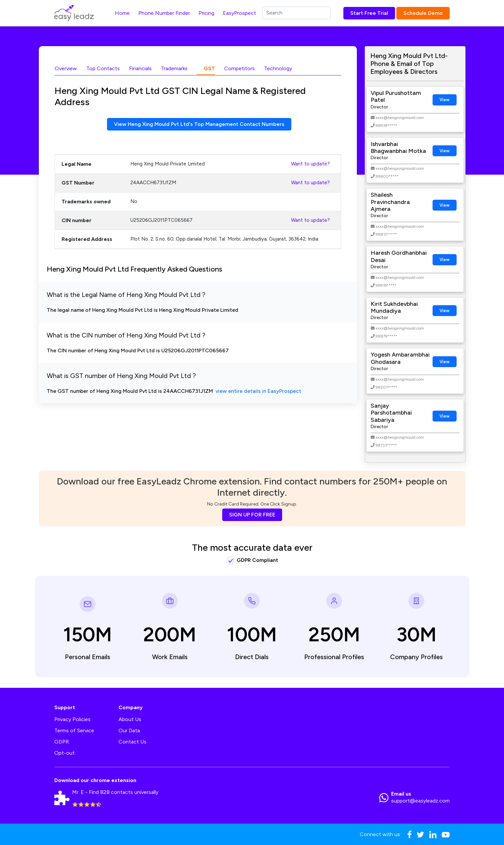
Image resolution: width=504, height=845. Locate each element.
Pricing (206, 13)
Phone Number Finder (164, 13)
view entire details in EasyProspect (258, 391)
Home (122, 13)
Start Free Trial (369, 13)
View (445, 100)
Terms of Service (74, 730)
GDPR (62, 742)
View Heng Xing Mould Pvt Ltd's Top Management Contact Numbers (199, 124)
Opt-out (65, 753)
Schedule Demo (423, 13)
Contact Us (133, 742)
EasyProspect (239, 13)
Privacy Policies (72, 719)
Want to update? (310, 164)
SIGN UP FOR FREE (252, 515)
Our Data (129, 730)
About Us (130, 719)
